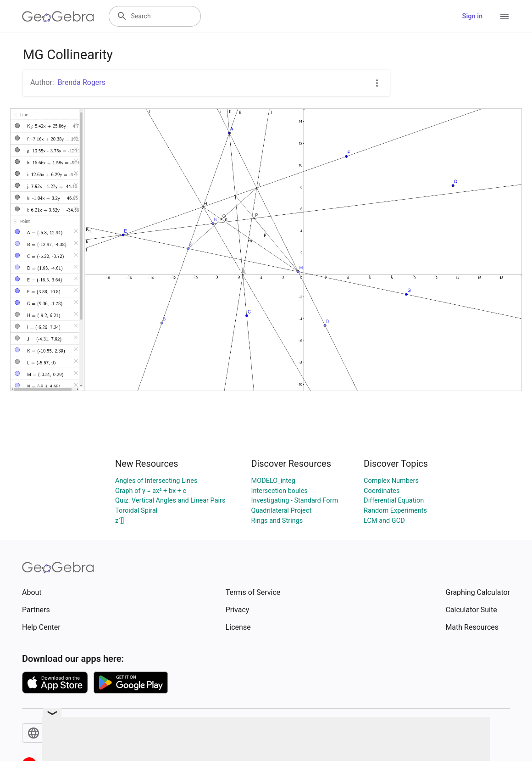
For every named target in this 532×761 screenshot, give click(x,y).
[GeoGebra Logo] (58, 17)
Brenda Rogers (82, 82)
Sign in (472, 16)
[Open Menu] (504, 17)
